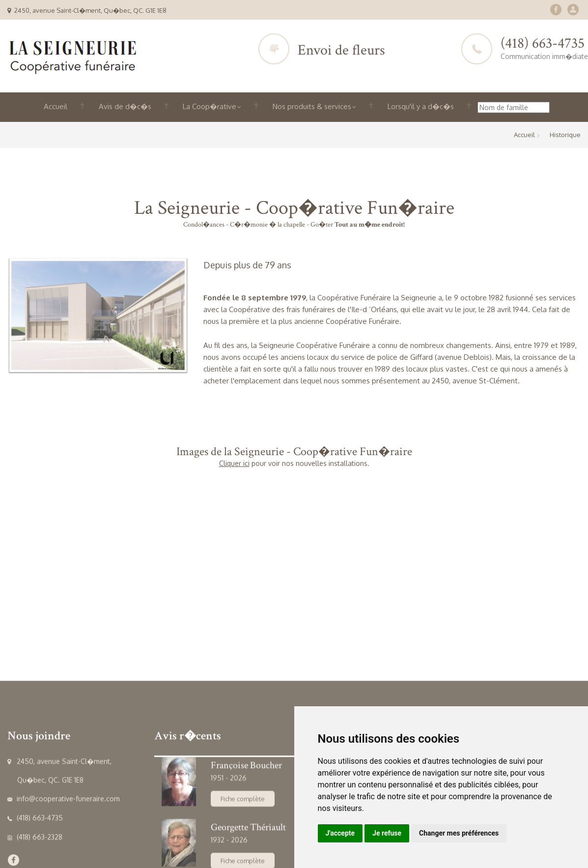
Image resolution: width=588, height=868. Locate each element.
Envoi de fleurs (341, 50)
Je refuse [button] (387, 833)
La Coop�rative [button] (212, 106)
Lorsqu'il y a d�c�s (421, 106)
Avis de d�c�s (125, 106)
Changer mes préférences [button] (459, 833)
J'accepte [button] (340, 833)
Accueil (56, 106)
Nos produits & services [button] (314, 106)
